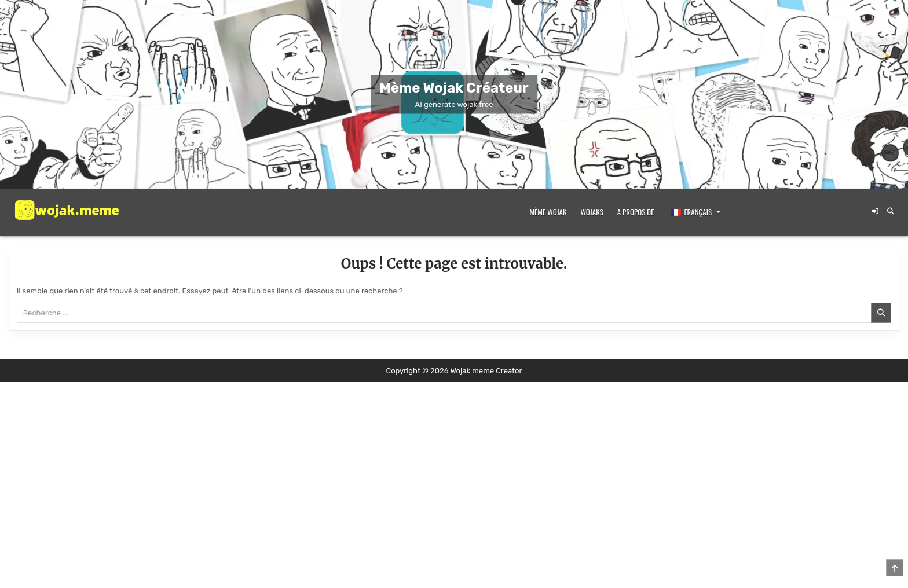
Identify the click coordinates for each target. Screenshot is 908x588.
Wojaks (592, 212)
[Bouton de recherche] (891, 211)
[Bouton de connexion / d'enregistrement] (875, 211)
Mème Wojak (548, 212)
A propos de (636, 212)
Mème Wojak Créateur (454, 88)
